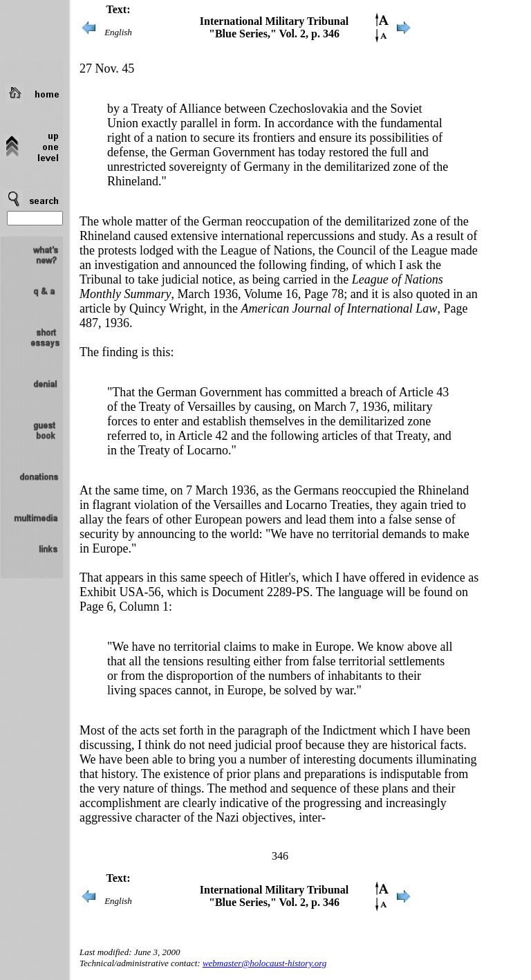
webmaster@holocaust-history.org (264, 963)
